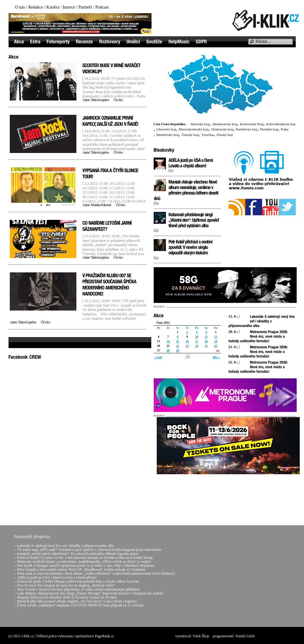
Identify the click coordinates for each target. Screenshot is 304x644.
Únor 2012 (163, 323)
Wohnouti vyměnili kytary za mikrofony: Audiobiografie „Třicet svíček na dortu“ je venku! (84, 562)
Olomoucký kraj (222, 129)
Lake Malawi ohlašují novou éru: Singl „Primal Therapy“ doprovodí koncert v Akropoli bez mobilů (90, 593)
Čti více (118, 100)
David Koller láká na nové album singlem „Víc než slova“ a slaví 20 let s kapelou (77, 601)
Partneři (85, 7)
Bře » (216, 357)
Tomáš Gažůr (245, 636)
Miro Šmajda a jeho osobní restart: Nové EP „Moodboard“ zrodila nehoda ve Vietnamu (81, 569)
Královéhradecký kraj (281, 124)
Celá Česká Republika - (171, 124)
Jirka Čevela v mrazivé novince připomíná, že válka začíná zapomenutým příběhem (79, 589)
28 (168, 350)
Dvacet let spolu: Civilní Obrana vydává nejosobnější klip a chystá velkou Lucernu (78, 581)
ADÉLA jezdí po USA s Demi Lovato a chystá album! (57, 577)
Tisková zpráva (100, 100)
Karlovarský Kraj (252, 124)
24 (197, 346)
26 (216, 346)
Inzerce (69, 7)
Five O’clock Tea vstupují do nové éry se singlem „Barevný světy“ (66, 585)
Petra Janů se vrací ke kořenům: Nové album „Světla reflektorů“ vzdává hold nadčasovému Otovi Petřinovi (96, 573)
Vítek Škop (201, 636)
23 (187, 346)
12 (216, 337)
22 (178, 346)
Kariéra (53, 7)
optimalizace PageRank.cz (95, 636)
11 (206, 337)
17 (197, 341)
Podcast (102, 7)
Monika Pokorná (101, 205)
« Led (158, 357)
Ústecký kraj (190, 135)
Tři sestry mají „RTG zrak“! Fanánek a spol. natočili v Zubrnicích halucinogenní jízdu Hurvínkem (89, 550)
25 (206, 346)
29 (178, 350)
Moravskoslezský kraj (194, 129)
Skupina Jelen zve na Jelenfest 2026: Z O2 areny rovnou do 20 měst (67, 597)
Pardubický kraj (247, 129)
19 (216, 341)
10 (197, 337)
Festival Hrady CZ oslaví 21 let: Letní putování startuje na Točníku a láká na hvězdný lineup (85, 558)
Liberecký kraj (166, 129)
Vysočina (207, 135)
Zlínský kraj (224, 135)
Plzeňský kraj (269, 129)
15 (178, 341)
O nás (20, 7)
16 (187, 341)
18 (206, 341)
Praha (285, 129)
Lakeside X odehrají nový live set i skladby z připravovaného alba (66, 546)
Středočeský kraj (168, 135)
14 (168, 341)
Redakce (36, 7)
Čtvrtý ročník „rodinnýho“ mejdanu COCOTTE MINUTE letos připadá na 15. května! (81, 605)
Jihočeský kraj (200, 124)
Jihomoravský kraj (225, 124)
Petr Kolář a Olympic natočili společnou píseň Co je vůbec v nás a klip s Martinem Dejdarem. (86, 566)
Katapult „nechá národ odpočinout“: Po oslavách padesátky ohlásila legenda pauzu (78, 554)
